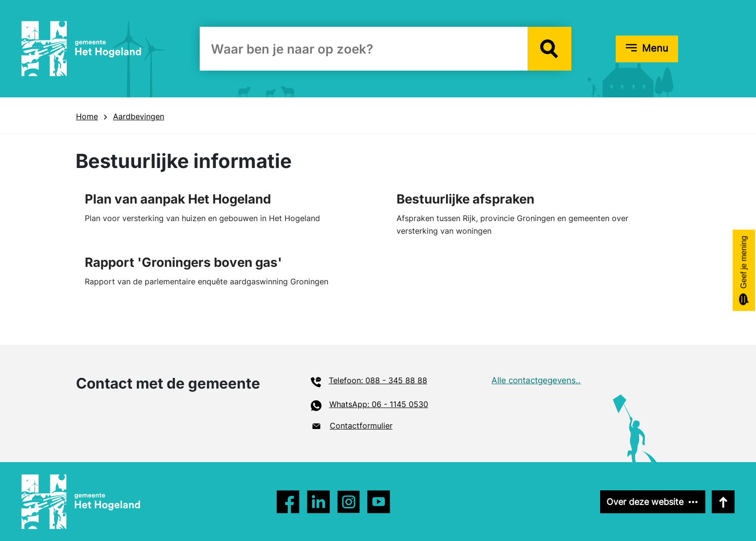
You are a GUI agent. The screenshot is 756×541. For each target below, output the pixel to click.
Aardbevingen (139, 116)
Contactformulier (361, 426)
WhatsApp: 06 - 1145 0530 (379, 404)
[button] (549, 49)
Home (87, 116)
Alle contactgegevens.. (536, 380)
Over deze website (645, 502)
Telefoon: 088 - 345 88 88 (378, 380)
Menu (655, 48)
